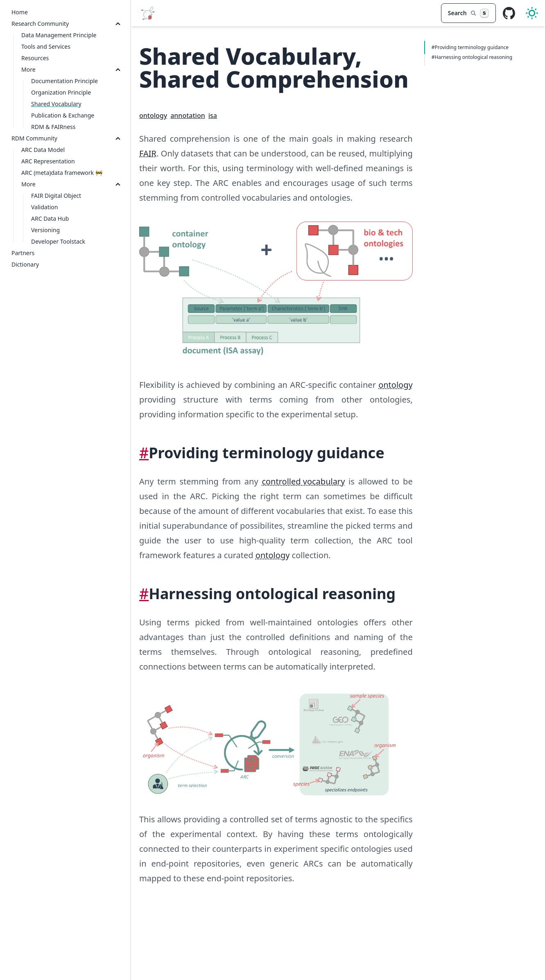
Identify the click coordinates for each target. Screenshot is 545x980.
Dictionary (25, 264)
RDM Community (34, 138)
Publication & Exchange (63, 115)
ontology (153, 115)
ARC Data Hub (50, 218)
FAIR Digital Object (56, 196)
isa (213, 115)
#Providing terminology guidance (470, 47)
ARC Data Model (43, 150)
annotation (188, 115)
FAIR (148, 153)
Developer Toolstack (58, 241)
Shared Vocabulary (56, 104)
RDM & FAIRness (53, 127)
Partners (23, 253)
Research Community (40, 24)
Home (20, 12)
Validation (44, 207)
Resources (35, 58)
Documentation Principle (64, 81)
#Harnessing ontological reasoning (472, 57)
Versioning (45, 230)
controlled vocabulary (303, 481)
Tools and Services (46, 46)
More (28, 69)
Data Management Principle (59, 35)
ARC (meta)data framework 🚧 (62, 173)
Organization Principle (61, 92)
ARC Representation (48, 161)
